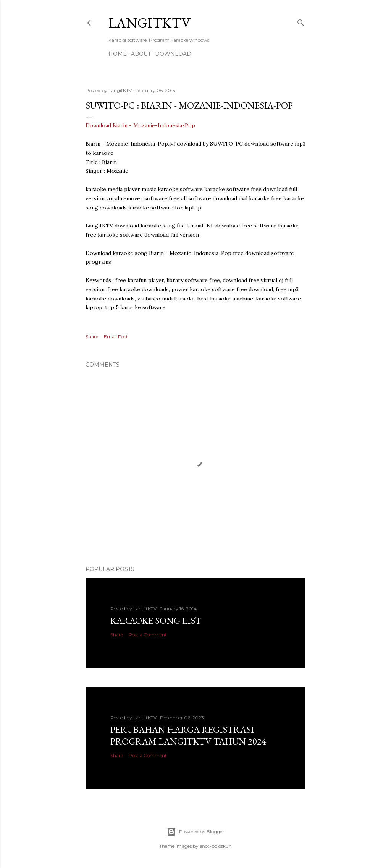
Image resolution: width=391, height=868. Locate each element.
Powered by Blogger (195, 832)
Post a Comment (148, 635)
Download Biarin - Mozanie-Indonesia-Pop (140, 125)
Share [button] (92, 337)
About (141, 54)
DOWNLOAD (173, 54)
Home (118, 54)
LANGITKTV (149, 23)
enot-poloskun (216, 846)
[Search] (301, 21)
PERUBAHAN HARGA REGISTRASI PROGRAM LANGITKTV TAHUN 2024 (188, 735)
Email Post (116, 337)
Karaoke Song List (156, 621)
